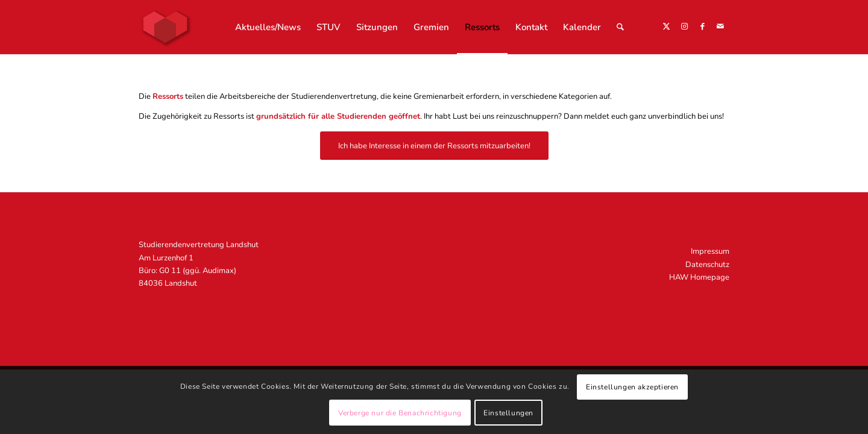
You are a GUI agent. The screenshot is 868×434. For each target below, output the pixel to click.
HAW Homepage (699, 277)
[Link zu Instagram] (684, 27)
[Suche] (620, 27)
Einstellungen (508, 413)
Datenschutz (707, 265)
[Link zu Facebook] (702, 27)
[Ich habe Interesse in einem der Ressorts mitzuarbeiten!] (434, 146)
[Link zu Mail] (720, 27)
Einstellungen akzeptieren (632, 387)
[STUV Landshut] (165, 27)
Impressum (710, 251)
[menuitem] (268, 27)
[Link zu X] (666, 27)
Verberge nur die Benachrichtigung (400, 413)
